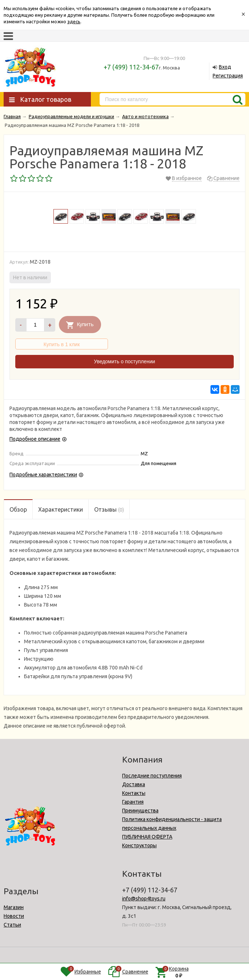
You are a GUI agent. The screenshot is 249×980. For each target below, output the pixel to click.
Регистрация (228, 76)
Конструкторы (139, 845)
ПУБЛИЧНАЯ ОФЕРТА (147, 837)
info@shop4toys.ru (144, 899)
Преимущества (140, 811)
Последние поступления (152, 776)
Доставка (134, 784)
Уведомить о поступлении (124, 361)
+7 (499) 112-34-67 (131, 67)
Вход (225, 67)
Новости (14, 916)
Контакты (134, 793)
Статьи (12, 925)
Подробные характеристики (43, 475)
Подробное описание (35, 439)
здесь (74, 21)
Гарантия (133, 802)
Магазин (14, 907)
